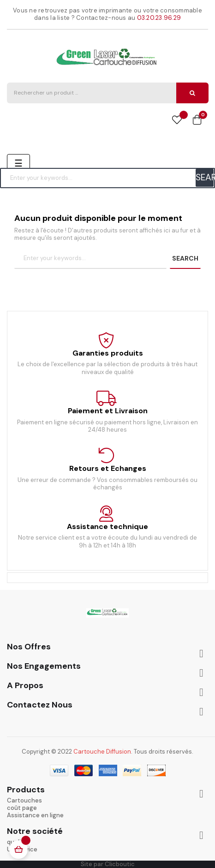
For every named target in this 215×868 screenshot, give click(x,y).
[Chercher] (107, 178)
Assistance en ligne (35, 815)
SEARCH (205, 177)
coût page (22, 808)
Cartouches (24, 800)
